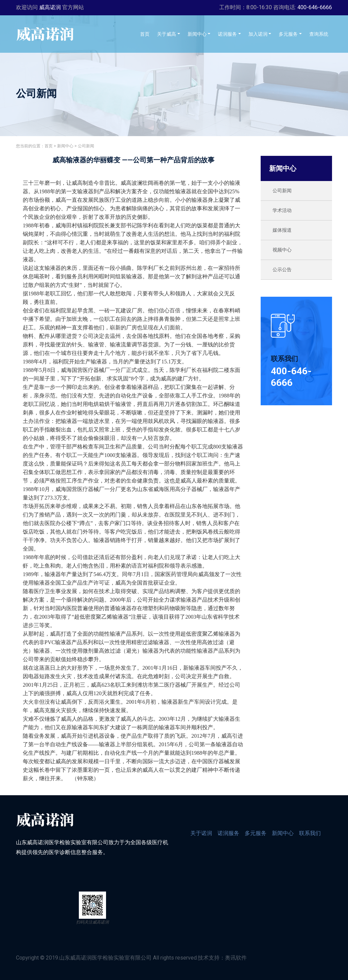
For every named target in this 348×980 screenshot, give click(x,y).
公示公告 (282, 269)
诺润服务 (228, 833)
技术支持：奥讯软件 (222, 958)
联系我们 (310, 833)
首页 (146, 34)
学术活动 (282, 210)
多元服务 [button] (288, 34)
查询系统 (320, 34)
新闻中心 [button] (197, 34)
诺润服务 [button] (227, 34)
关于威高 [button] (167, 34)
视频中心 (282, 250)
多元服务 (256, 833)
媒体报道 (282, 230)
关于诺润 (201, 833)
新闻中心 (65, 146)
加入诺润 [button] (258, 34)
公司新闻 (86, 146)
